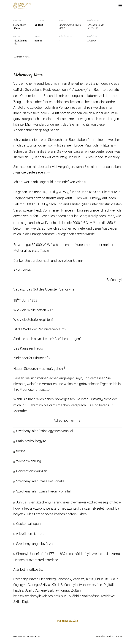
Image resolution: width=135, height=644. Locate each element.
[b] (112, 146)
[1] (92, 90)
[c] (85, 182)
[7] (102, 400)
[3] (57, 193)
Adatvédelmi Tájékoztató (109, 636)
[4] (68, 193)
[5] (47, 205)
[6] (48, 251)
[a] (119, 84)
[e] (73, 290)
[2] (97, 96)
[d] (100, 199)
